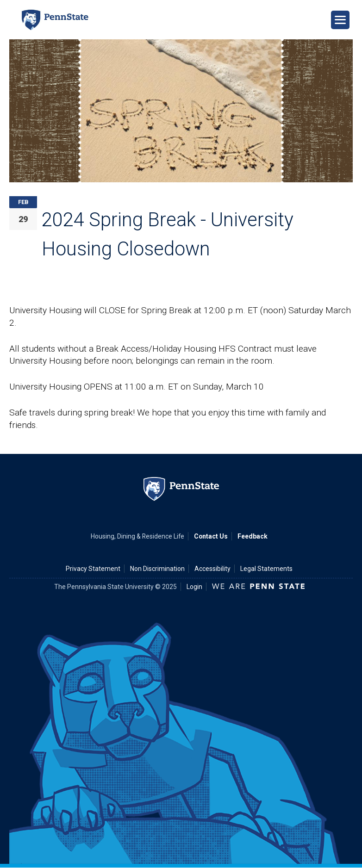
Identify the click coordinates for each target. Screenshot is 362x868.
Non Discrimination (157, 569)
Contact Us (211, 536)
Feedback (253, 536)
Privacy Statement (93, 569)
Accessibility (212, 569)
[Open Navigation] (340, 20)
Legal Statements (266, 569)
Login (194, 587)
